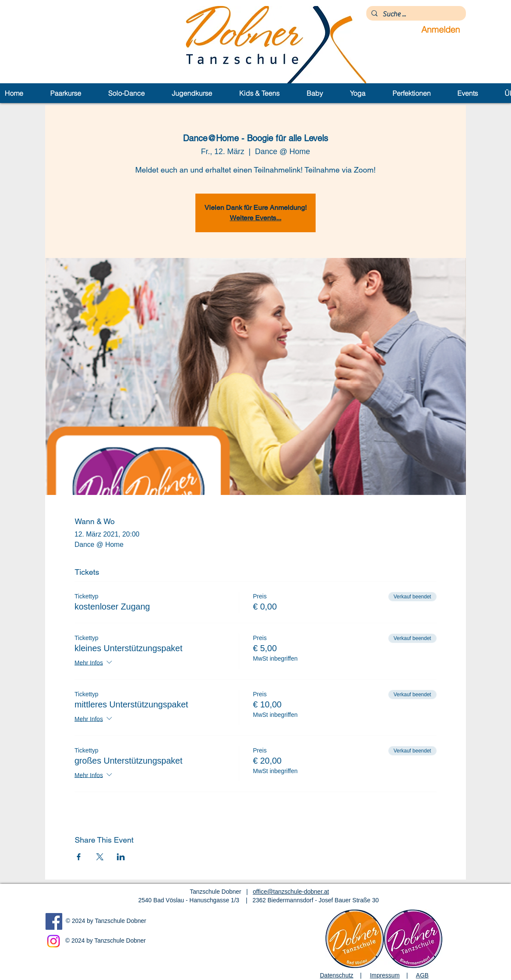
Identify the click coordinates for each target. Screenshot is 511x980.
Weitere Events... (255, 218)
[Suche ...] (415, 14)
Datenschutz (337, 975)
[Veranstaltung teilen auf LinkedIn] (121, 857)
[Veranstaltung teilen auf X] (100, 857)
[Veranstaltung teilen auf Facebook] (79, 857)
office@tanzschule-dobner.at (291, 892)
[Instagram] (53, 941)
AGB (423, 975)
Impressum (385, 975)
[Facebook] (54, 921)
